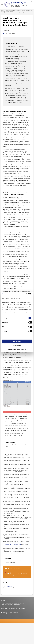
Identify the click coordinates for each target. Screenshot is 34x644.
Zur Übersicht (9, 586)
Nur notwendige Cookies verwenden (17, 349)
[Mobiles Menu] (2, 4)
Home (3, 10)
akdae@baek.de (6, 613)
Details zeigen (26, 337)
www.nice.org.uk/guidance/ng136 (12, 544)
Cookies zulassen (17, 341)
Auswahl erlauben (17, 345)
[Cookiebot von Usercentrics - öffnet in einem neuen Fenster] (26, 294)
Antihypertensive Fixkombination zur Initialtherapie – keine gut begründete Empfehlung (17, 573)
